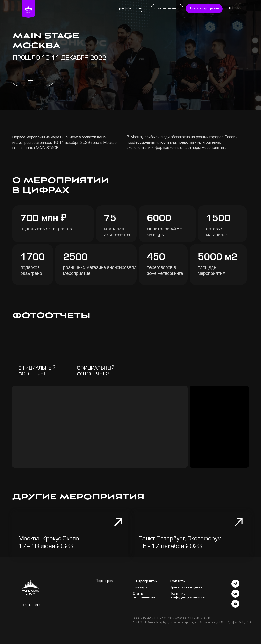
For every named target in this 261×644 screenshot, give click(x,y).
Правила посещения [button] (186, 588)
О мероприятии (145, 582)
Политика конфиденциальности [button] (187, 596)
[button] (204, 9)
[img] (100, 357)
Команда (140, 588)
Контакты (177, 582)
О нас (140, 8)
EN (238, 8)
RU (231, 8)
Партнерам (123, 8)
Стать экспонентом (144, 596)
